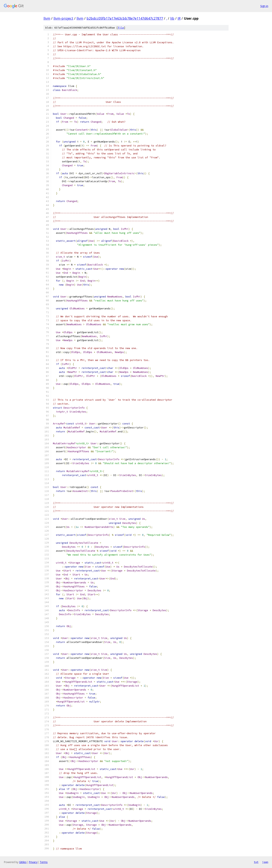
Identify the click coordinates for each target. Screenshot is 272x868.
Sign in (264, 6)
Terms (44, 862)
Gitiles (23, 862)
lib (172, 18)
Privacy (33, 862)
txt (256, 862)
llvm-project (63, 18)
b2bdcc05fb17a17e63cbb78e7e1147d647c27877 (125, 18)
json (265, 862)
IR (179, 18)
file (121, 28)
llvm (47, 18)
